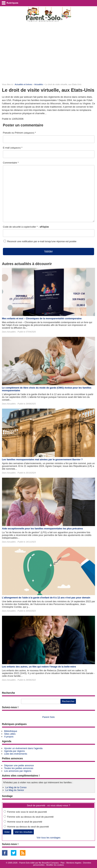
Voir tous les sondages (49, 838)
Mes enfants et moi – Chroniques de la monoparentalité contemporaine (42, 318)
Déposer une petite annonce (19, 765)
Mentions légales (74, 863)
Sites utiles (10, 734)
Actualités (39, 84)
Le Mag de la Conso (16, 787)
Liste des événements (16, 754)
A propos (9, 737)
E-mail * (13, 148)
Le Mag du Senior (15, 790)
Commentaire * (11, 163)
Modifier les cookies (55, 865)
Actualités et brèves (23, 84)
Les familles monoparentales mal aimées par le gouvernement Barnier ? (42, 459)
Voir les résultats (24, 832)
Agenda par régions (14, 751)
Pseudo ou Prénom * (19, 133)
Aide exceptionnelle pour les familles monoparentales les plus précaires (43, 529)
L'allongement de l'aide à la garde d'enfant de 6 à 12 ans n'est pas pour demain (46, 598)
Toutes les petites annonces (19, 768)
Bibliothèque (11, 731)
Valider (48, 251)
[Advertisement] (48, 52)
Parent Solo (48, 717)
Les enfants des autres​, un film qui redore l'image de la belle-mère (39, 667)
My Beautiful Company (49, 863)
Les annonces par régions (18, 771)
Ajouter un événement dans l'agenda (23, 748)
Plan (62, 863)
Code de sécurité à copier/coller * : (26, 227)
